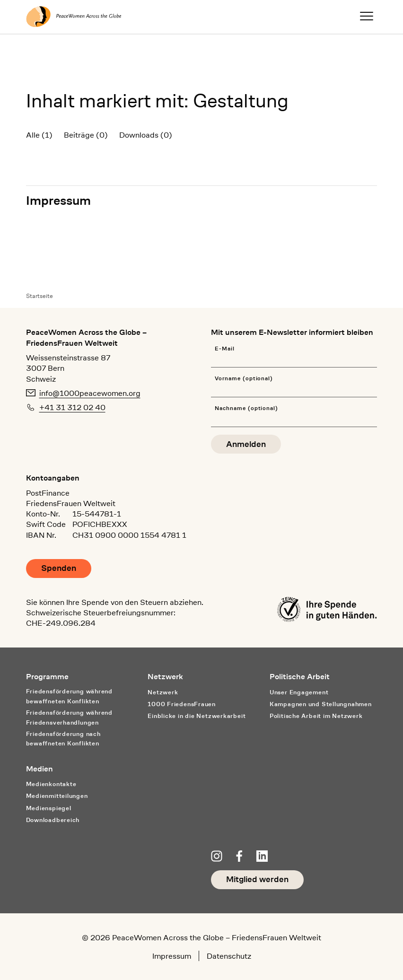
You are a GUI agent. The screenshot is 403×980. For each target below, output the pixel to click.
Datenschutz (229, 956)
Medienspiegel (49, 808)
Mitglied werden (257, 879)
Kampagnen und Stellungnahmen (321, 704)
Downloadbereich (53, 820)
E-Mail (225, 349)
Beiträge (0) (86, 135)
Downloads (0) (146, 135)
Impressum (58, 200)
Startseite (39, 296)
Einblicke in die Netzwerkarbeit (197, 716)
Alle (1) (39, 135)
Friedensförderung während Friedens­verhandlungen (69, 717)
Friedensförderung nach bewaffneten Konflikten (63, 739)
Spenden (59, 568)
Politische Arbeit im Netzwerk (316, 716)
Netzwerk (163, 692)
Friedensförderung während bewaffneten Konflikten (69, 696)
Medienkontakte (51, 784)
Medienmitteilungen (57, 796)
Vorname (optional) (244, 379)
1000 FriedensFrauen (182, 704)
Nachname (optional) (246, 408)
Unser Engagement (299, 692)
